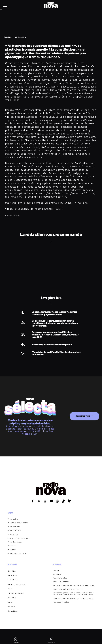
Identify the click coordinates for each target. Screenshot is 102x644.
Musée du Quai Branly (16, 584)
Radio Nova (12, 575)
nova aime (13, 546)
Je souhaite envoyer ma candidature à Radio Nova (73, 586)
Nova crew (57, 574)
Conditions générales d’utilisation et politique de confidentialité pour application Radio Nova (73, 594)
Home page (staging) (61, 602)
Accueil (16, 640)
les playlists (15, 531)
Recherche (51, 640)
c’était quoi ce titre (19, 523)
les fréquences (16, 542)
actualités (14, 534)
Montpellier (13, 611)
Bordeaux (11, 607)
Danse (10, 602)
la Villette (13, 580)
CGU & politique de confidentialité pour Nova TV (73, 598)
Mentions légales (60, 578)
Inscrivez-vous (83, 416)
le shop (13, 550)
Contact (56, 571)
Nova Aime (12, 571)
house (10, 589)
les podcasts (15, 527)
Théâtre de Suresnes (16, 593)
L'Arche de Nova (13, 215)
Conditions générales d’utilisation (68, 589)
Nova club (12, 598)
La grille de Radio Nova (20, 538)
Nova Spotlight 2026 (18, 554)
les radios (14, 519)
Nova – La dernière (61, 582)
